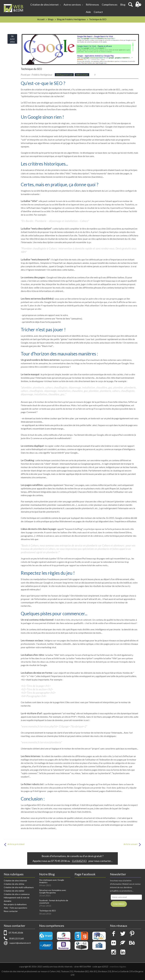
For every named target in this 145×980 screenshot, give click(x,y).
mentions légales (118, 966)
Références (92, 5)
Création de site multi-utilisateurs (19, 887)
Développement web (64, 75)
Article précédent (14, 844)
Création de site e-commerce (17, 894)
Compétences (110, 5)
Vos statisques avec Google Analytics (52, 881)
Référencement (82, 75)
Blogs (51, 19)
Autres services (73, 5)
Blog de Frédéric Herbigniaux (71, 19)
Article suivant (132, 844)
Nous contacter (11, 911)
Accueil (41, 19)
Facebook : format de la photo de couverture (54, 902)
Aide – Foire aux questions (16, 908)
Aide (88, 12)
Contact (98, 12)
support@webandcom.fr (20, 943)
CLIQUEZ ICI (79, 861)
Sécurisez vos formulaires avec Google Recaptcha (53, 891)
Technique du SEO (98, 19)
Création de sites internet (46, 5)
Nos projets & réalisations (15, 904)
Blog (123, 5)
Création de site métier (14, 891)
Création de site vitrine (14, 884)
